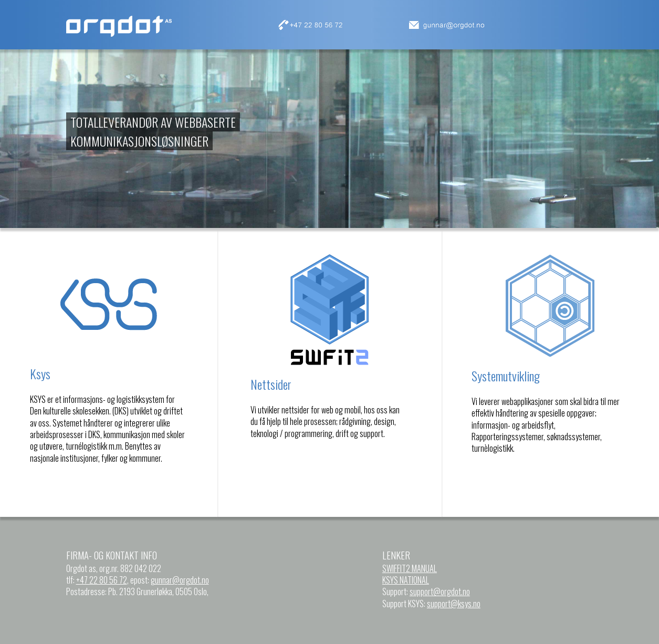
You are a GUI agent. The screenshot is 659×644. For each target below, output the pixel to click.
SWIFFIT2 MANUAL (410, 568)
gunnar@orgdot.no (180, 580)
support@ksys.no (454, 604)
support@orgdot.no (440, 591)
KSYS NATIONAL (406, 580)
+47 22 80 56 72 (102, 580)
